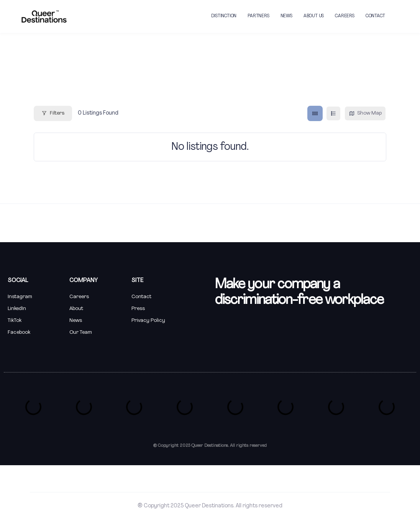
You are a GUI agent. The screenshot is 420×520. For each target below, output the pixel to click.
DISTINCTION (224, 16)
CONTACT (375, 16)
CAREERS (345, 16)
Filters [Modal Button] (53, 113)
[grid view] (315, 113)
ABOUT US (314, 16)
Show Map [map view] (365, 113)
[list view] (333, 113)
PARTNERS (258, 16)
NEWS (286, 16)
